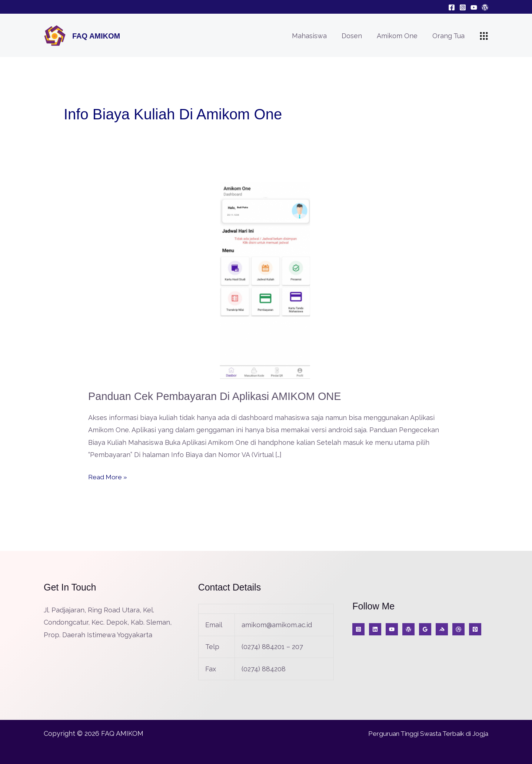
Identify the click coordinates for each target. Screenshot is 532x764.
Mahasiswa (315, 36)
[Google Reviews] (425, 629)
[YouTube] (474, 7)
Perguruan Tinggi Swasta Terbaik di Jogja (423, 733)
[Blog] (485, 7)
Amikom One (399, 36)
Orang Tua (449, 36)
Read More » (108, 476)
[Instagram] (463, 7)
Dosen (355, 36)
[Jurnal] (475, 629)
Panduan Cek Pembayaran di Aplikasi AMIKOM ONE (220, 396)
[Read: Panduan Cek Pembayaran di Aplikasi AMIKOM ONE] (266, 280)
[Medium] (442, 629)
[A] (458, 629)
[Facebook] (452, 7)
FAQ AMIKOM (96, 36)
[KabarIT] (375, 629)
